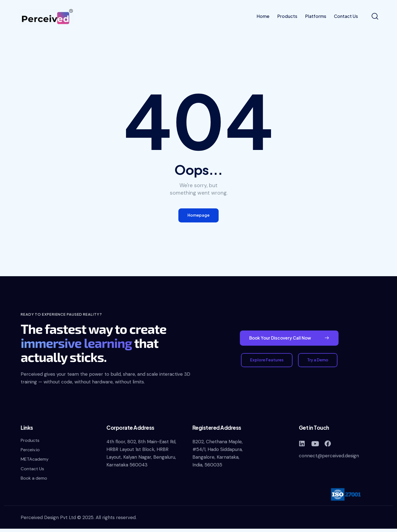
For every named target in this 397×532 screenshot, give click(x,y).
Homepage (198, 216)
